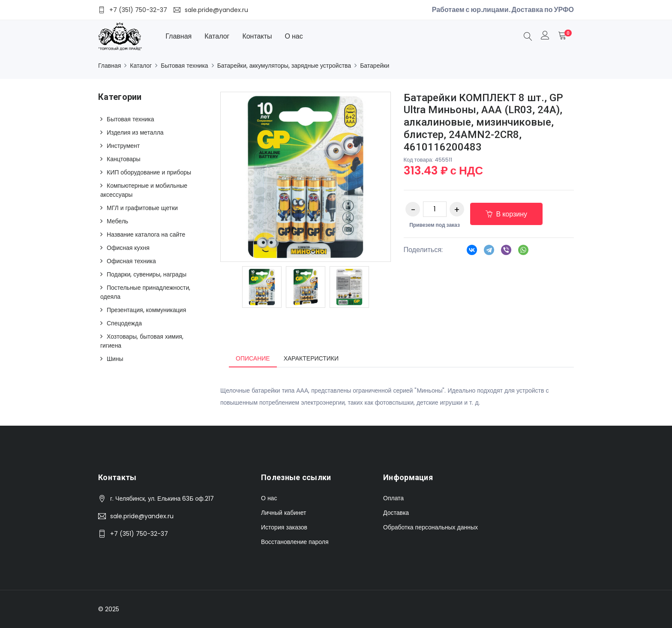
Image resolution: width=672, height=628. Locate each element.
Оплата (393, 498)
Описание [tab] (253, 358)
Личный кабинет (283, 513)
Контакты (257, 36)
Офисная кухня (128, 248)
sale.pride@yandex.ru (142, 516)
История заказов (284, 527)
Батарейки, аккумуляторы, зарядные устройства (284, 66)
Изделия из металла (135, 132)
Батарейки (375, 66)
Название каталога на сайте (146, 234)
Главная (178, 36)
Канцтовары (124, 159)
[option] (262, 287)
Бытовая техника (184, 66)
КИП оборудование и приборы (149, 172)
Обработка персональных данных (430, 527)
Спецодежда (124, 323)
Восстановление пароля (295, 542)
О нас (294, 36)
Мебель (117, 221)
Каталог (217, 36)
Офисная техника (131, 261)
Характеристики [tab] (311, 358)
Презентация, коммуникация (146, 310)
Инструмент (123, 146)
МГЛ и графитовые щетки (142, 208)
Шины (115, 359)
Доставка (396, 513)
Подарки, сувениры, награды (147, 274)
